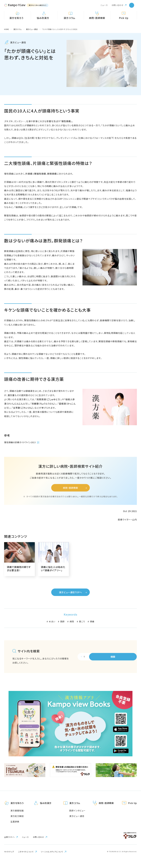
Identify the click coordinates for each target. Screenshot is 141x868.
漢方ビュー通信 (76, 824)
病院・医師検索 (106, 811)
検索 (120, 665)
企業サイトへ (9, 845)
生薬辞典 (15, 830)
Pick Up (132, 811)
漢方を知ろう (17, 811)
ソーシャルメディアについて (52, 860)
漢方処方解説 (17, 824)
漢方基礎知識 (17, 819)
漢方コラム (75, 811)
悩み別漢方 (46, 811)
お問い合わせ (117, 5)
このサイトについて (26, 860)
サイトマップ (9, 860)
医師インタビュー (77, 819)
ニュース (104, 5)
